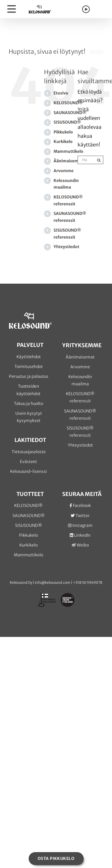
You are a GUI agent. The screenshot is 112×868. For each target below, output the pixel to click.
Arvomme (64, 171)
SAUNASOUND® (70, 113)
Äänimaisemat (68, 161)
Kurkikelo (63, 142)
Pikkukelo (63, 132)
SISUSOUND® (67, 122)
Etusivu (61, 93)
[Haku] (99, 160)
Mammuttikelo (68, 151)
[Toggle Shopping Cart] (100, 10)
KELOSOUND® (68, 103)
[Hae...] (86, 160)
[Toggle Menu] (12, 9)
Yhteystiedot (66, 247)
